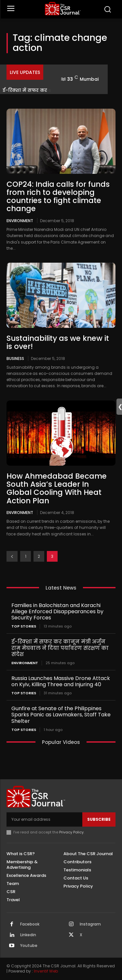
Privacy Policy (71, 832)
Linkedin (28, 935)
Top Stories (24, 626)
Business (15, 358)
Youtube (29, 946)
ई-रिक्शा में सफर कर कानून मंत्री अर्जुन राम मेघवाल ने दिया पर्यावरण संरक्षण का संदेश (60, 648)
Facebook (30, 924)
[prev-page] (12, 556)
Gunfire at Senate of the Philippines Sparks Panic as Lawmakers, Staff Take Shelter (61, 715)
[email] (44, 819)
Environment (20, 221)
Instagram (90, 924)
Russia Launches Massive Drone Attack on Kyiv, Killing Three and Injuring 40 (61, 681)
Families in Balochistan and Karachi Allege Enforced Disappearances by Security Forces (57, 611)
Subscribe (99, 819)
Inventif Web (46, 971)
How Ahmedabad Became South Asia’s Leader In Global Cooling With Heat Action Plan (57, 488)
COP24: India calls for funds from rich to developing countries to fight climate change (58, 197)
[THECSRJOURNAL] (63, 9)
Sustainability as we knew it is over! (58, 342)
